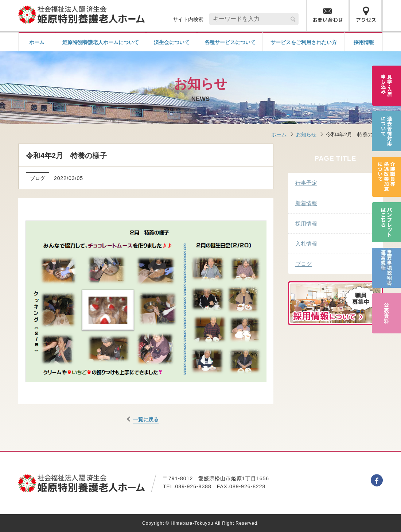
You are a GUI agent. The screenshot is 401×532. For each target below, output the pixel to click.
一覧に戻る (146, 419)
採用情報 (364, 42)
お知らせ (306, 134)
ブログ (303, 264)
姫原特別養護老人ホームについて (101, 42)
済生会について (172, 42)
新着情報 (306, 203)
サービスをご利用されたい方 (304, 42)
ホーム (37, 42)
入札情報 (306, 243)
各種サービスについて (230, 42)
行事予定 (306, 182)
